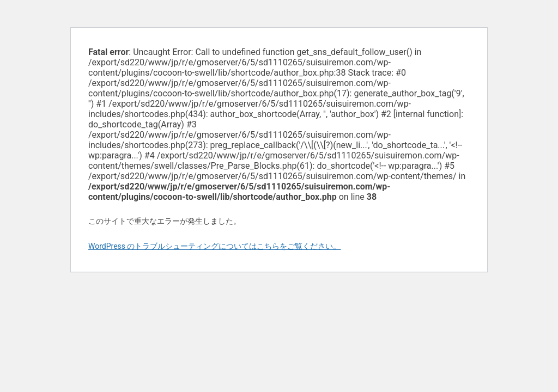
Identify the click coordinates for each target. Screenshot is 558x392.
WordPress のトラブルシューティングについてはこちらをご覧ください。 (215, 246)
